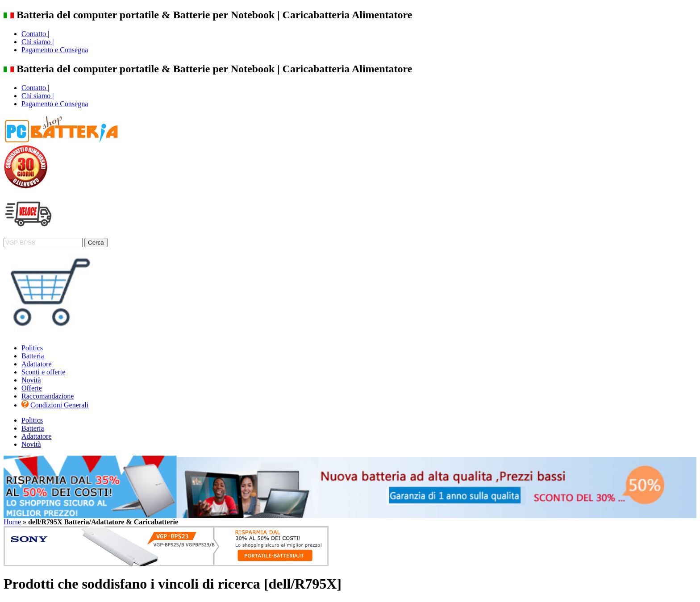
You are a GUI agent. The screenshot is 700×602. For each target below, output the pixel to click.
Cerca (96, 243)
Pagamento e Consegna (55, 50)
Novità (31, 380)
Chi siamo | (38, 42)
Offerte (32, 388)
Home (12, 522)
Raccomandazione (48, 396)
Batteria (33, 356)
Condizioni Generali (55, 405)
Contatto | (35, 34)
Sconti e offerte (43, 372)
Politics (32, 348)
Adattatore (37, 364)
